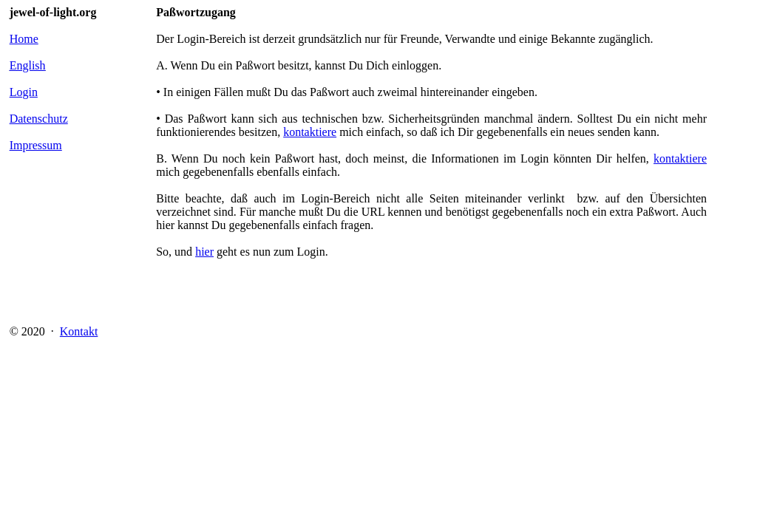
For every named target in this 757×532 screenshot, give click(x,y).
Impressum (36, 145)
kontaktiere (310, 132)
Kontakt (79, 331)
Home (24, 39)
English (28, 65)
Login (24, 92)
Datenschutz (39, 119)
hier (204, 252)
